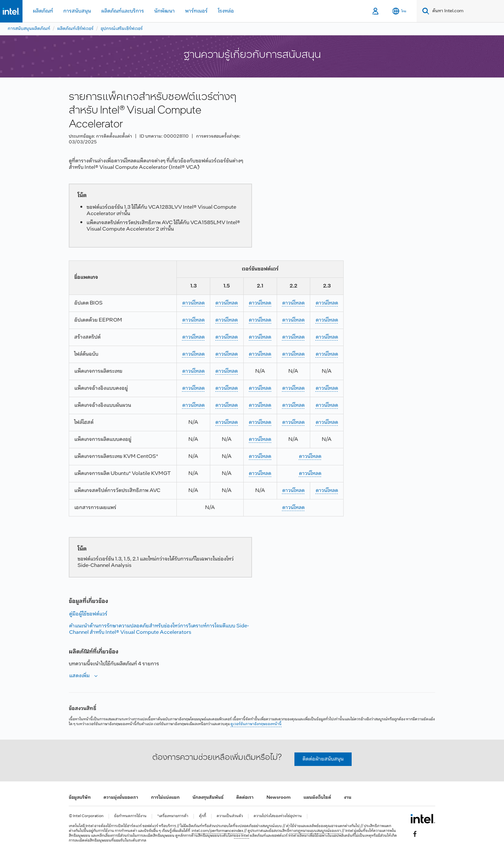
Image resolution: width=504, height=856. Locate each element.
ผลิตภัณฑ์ (43, 11)
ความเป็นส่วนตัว (230, 816)
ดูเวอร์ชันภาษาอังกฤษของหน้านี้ (256, 724)
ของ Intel (242, 836)
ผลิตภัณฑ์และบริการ (123, 11)
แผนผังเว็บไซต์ (317, 798)
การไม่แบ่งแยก (165, 798)
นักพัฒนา (165, 11)
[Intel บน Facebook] (415, 834)
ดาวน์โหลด (194, 303)
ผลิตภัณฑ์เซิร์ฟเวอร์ (75, 29)
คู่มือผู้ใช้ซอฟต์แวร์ (88, 614)
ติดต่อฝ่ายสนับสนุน (323, 759)
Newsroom (279, 798)
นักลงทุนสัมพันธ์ (208, 798)
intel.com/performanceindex (217, 831)
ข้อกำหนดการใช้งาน (130, 816)
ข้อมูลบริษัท (80, 798)
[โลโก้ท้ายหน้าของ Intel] (423, 819)
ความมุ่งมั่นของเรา (121, 798)
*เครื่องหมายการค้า (173, 816)
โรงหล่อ (226, 11)
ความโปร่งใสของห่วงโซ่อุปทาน (278, 816)
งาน (348, 798)
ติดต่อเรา (245, 798)
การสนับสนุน (77, 11)
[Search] (424, 11)
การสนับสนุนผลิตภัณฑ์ (29, 29)
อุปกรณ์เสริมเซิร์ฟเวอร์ (122, 29)
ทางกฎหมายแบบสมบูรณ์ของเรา (315, 831)
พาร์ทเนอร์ (196, 11)
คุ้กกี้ (203, 816)
